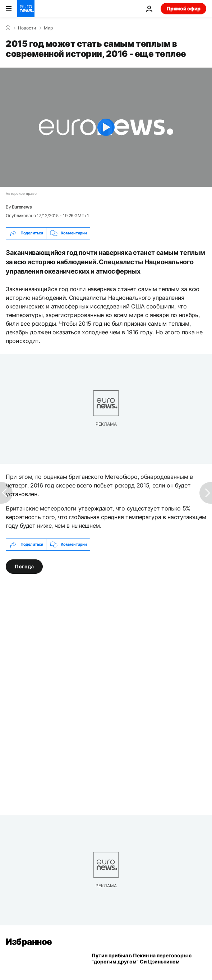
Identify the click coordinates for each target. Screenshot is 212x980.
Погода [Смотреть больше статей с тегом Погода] (24, 566)
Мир (48, 28)
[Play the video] (106, 127)
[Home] (8, 28)
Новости (27, 28)
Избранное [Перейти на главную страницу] (29, 942)
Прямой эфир (183, 8)
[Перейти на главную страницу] (26, 9)
